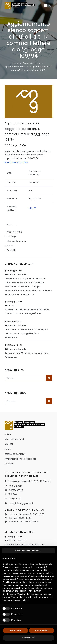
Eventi (8, 449)
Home (16, 63)
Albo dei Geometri (16, 241)
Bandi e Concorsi (32, 63)
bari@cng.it (15, 498)
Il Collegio (12, 236)
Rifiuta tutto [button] (15, 631)
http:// (32, 208)
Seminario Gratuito (17, 275)
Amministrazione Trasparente (20, 459)
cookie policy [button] (46, 579)
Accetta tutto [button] (41, 631)
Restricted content (15, 454)
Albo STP (9, 444)
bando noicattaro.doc (16, 162)
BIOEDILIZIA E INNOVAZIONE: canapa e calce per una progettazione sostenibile (26, 333)
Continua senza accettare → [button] (28, 551)
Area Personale (14, 232)
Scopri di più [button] (28, 638)
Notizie (10, 246)
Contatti (11, 250)
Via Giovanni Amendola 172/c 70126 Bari (29, 481)
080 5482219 (15, 486)
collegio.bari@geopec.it (21, 503)
